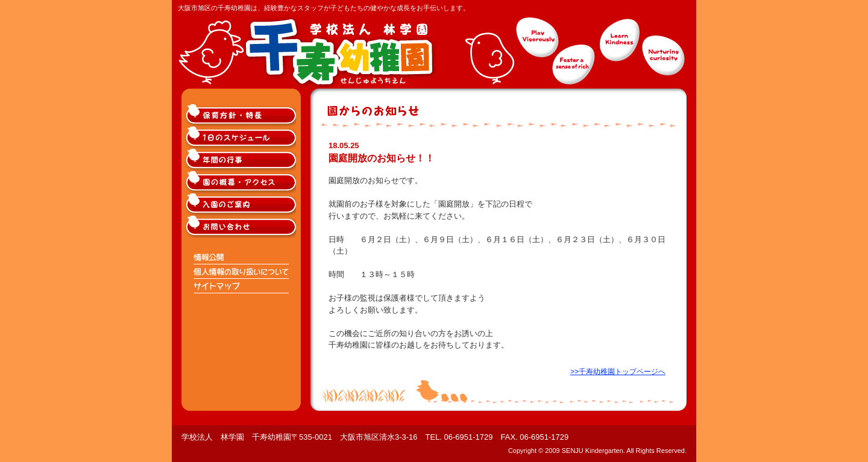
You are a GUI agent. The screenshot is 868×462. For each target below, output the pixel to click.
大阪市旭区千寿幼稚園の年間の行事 (242, 160)
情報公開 (242, 257)
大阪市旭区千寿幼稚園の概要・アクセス (242, 182)
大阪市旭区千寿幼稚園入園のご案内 (242, 204)
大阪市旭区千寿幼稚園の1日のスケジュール (242, 138)
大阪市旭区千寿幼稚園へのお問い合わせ (242, 227)
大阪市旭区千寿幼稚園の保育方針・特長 (242, 115)
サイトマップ (242, 286)
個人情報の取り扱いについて (242, 272)
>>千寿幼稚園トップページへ (618, 372)
